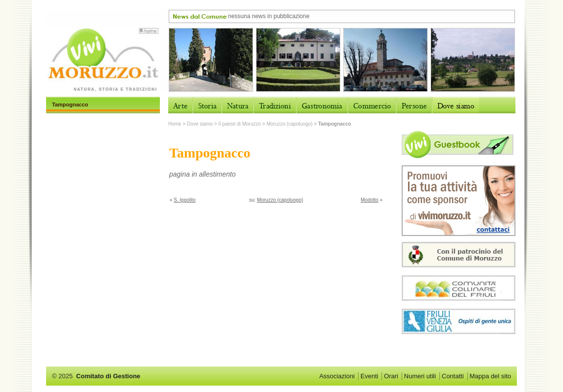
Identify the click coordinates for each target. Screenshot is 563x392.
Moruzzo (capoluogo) (289, 124)
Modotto (370, 200)
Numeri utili (420, 376)
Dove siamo (200, 124)
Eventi (369, 376)
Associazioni (337, 376)
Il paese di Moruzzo (240, 124)
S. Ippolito (184, 200)
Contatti (453, 376)
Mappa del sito (490, 376)
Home (175, 124)
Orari (391, 376)
